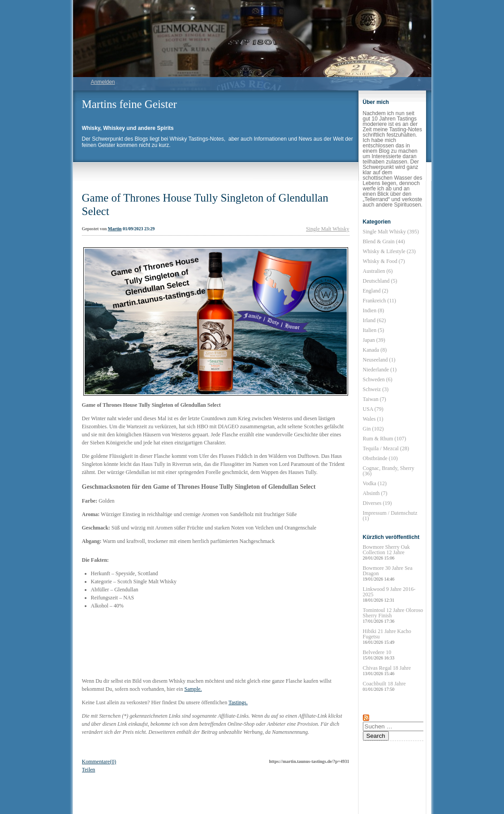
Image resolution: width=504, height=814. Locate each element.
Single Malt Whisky (327, 229)
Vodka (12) (375, 483)
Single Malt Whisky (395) (391, 232)
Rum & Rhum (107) (385, 439)
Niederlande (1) (380, 370)
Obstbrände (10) (380, 458)
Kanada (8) (375, 350)
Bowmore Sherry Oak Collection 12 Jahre (386, 552)
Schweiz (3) (376, 389)
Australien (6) (378, 271)
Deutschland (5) (380, 281)
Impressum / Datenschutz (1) (390, 516)
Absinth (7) (375, 493)
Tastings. (238, 702)
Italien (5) (374, 330)
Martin (115, 229)
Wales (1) (373, 419)
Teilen (89, 770)
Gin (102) (373, 429)
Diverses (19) (377, 503)
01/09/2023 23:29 (139, 229)
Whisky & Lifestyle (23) (389, 251)
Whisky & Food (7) (384, 261)
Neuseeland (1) (379, 360)
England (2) (376, 291)
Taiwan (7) (375, 399)
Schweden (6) (378, 379)
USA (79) (373, 409)
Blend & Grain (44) (384, 241)
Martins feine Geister (129, 104)
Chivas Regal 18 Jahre (387, 670)
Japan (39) (374, 340)
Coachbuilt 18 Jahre (384, 686)
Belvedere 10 (379, 655)
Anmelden (103, 82)
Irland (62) (375, 320)
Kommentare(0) (99, 762)
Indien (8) (374, 310)
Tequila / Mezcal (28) (386, 448)
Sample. (193, 689)
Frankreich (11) (380, 301)
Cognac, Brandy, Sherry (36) (389, 471)
